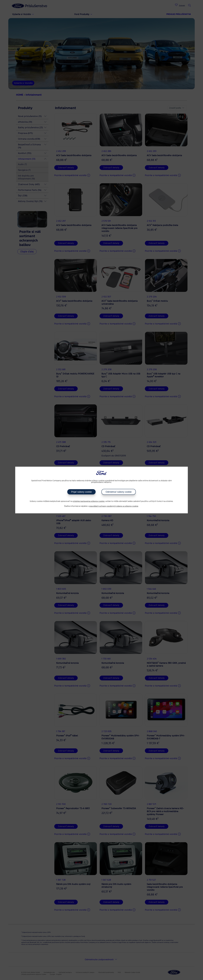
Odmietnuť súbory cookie (119, 492)
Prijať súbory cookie (81, 492)
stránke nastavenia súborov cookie (89, 501)
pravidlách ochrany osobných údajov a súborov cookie (114, 506)
